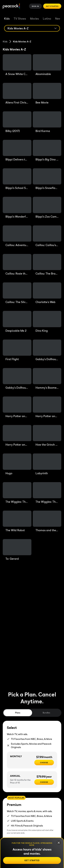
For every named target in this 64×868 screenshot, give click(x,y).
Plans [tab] (18, 713)
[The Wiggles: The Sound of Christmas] (17, 493)
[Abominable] (47, 65)
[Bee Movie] (47, 94)
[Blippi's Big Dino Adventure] (47, 151)
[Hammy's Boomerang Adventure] (47, 379)
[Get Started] (32, 860)
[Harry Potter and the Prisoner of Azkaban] (47, 407)
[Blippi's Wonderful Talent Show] (17, 208)
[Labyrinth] (47, 464)
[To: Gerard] (17, 550)
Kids (7, 19)
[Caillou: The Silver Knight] (17, 293)
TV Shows (20, 19)
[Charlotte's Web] (47, 293)
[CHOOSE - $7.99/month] (44, 762)
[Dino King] (47, 322)
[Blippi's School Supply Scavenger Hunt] (17, 179)
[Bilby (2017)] (17, 122)
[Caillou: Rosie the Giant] (17, 265)
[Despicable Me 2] (17, 322)
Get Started (52, 6)
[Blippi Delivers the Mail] (17, 151)
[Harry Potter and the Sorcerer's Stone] (17, 436)
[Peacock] (11, 6)
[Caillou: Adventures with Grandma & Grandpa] (17, 236)
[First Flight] (17, 350)
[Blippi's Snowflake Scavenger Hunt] (47, 179)
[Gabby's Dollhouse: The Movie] (47, 350)
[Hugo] (17, 464)
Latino (47, 19)
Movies (34, 19)
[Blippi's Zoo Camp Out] (47, 208)
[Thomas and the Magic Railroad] (47, 521)
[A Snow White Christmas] (17, 65)
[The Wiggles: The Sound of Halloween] (47, 493)
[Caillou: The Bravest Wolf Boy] (47, 265)
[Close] (59, 843)
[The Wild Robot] (17, 521)
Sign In (35, 6)
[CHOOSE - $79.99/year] (44, 782)
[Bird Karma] (47, 122)
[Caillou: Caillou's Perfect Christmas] (47, 236)
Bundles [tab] (46, 713)
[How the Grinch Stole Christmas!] (47, 436)
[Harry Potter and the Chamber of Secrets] (17, 407)
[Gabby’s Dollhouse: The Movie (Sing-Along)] (17, 379)
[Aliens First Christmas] (17, 94)
